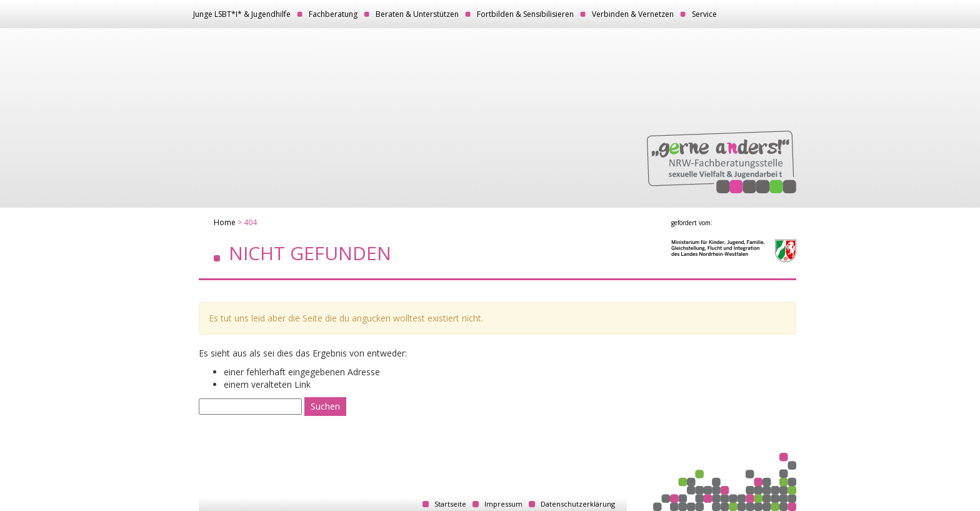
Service (704, 14)
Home (225, 222)
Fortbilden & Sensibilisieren (525, 14)
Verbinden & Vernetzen (633, 14)
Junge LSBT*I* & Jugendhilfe (242, 14)
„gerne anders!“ (722, 162)
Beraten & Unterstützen (417, 14)
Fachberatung (333, 14)
